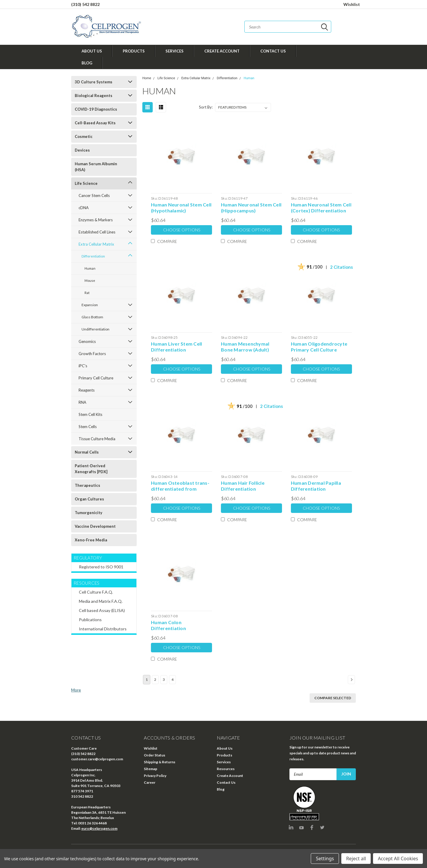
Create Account (222, 51)
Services (175, 51)
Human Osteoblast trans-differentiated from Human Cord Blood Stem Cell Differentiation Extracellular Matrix (180, 486)
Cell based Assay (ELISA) (102, 610)
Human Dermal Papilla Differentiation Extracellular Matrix (316, 486)
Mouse (90, 280)
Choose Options (182, 230)
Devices (82, 150)
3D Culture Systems (94, 82)
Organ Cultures (89, 499)
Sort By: (206, 107)
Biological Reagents (94, 96)
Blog (87, 63)
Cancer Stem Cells (94, 195)
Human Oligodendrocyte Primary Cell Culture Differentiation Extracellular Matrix (319, 347)
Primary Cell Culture (96, 378)
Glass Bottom (92, 317)
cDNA (84, 208)
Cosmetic (84, 136)
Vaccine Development (95, 526)
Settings (325, 859)
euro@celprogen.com (99, 828)
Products (134, 51)
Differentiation (93, 256)
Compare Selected (333, 698)
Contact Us (273, 51)
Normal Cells (87, 452)
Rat (87, 293)
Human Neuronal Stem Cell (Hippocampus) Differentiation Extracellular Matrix (251, 208)
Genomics (87, 341)
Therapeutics (87, 485)
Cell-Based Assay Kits (95, 123)
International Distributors (103, 629)
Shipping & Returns (160, 762)
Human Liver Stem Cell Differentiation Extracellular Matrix (176, 347)
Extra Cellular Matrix (96, 244)
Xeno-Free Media (91, 540)
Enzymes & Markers (96, 220)
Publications (90, 620)
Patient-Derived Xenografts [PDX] (91, 469)
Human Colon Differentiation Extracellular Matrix (174, 625)
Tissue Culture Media (97, 439)
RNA (82, 402)
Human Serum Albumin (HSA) (96, 167)
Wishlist (352, 4)
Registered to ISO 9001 (101, 567)
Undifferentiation (95, 329)
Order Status (154, 755)
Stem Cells (88, 427)
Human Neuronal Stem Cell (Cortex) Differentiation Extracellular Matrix (321, 208)
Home (147, 78)
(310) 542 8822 (85, 4)
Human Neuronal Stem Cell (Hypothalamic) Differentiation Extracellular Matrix (181, 208)
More (76, 690)
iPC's (83, 366)
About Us (92, 51)
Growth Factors (92, 354)
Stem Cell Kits (90, 414)
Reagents (87, 390)
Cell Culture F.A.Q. (96, 592)
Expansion (90, 305)
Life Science (86, 183)
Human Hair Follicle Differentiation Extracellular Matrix (244, 486)
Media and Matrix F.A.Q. (101, 601)
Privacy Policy (155, 776)
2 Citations (341, 267)
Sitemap (150, 769)
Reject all (356, 859)
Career (150, 782)
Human (90, 268)
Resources (226, 769)
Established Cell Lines (97, 232)
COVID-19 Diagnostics (96, 109)
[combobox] (288, 27)
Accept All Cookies (398, 859)
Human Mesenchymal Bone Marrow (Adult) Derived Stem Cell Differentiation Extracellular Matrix (245, 347)
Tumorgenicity (89, 513)
